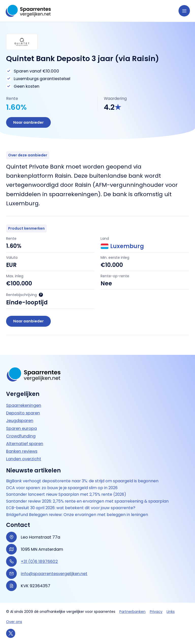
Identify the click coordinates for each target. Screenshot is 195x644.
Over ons (14, 622)
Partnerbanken (132, 612)
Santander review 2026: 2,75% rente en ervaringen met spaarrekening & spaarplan (87, 501)
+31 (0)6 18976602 (39, 562)
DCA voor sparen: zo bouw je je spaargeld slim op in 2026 (62, 488)
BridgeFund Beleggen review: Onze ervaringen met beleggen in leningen (77, 515)
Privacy (156, 612)
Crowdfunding (21, 436)
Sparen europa (21, 428)
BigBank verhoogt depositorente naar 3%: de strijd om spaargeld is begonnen (82, 481)
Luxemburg (122, 246)
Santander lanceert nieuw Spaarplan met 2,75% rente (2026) (66, 494)
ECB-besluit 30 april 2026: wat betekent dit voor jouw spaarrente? (71, 508)
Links (171, 612)
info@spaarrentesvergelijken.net (54, 574)
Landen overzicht (24, 459)
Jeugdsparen (20, 421)
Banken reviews (22, 451)
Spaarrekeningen (24, 405)
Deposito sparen (23, 413)
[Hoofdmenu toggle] (184, 11)
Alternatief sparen (25, 444)
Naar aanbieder (28, 122)
